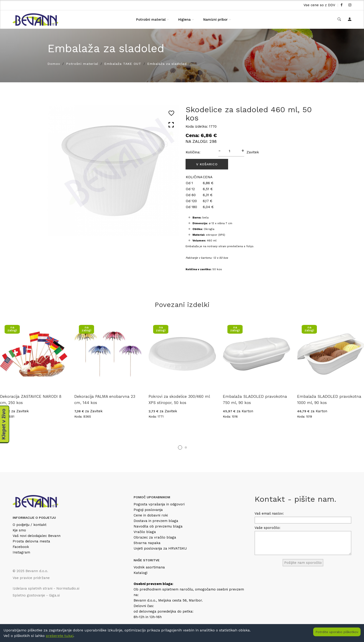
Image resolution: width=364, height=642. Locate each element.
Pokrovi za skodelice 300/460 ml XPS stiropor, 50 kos (179, 400)
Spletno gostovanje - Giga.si (36, 595)
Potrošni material (151, 20)
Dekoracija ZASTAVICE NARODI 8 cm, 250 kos (31, 400)
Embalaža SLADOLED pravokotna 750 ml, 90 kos (255, 400)
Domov (54, 64)
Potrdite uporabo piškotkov (337, 632)
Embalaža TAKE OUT (123, 64)
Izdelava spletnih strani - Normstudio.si (46, 588)
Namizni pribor (215, 20)
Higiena (184, 20)
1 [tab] (180, 447)
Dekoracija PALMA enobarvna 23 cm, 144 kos (105, 400)
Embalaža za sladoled (167, 64)
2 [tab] (186, 447)
